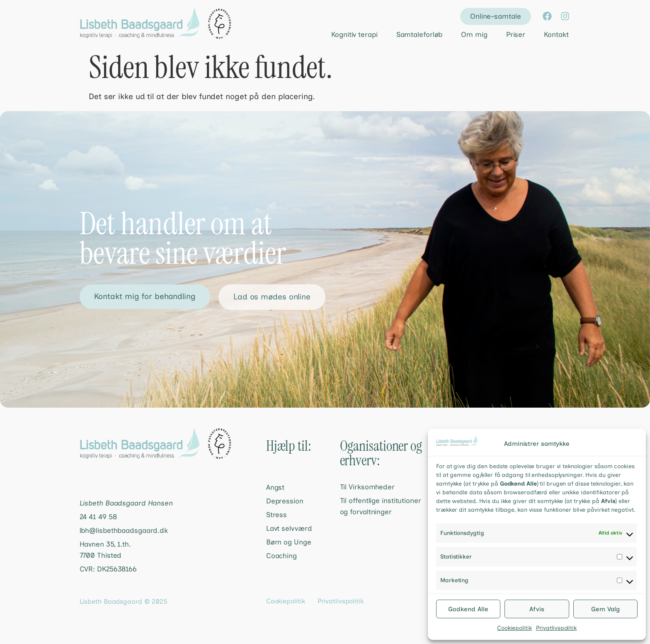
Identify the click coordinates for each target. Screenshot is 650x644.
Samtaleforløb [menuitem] (420, 34)
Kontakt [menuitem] (556, 34)
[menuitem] (347, 35)
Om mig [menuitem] (474, 34)
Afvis (537, 609)
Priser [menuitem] (516, 34)
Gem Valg (605, 609)
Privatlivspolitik (556, 628)
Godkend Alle (468, 609)
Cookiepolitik (514, 628)
